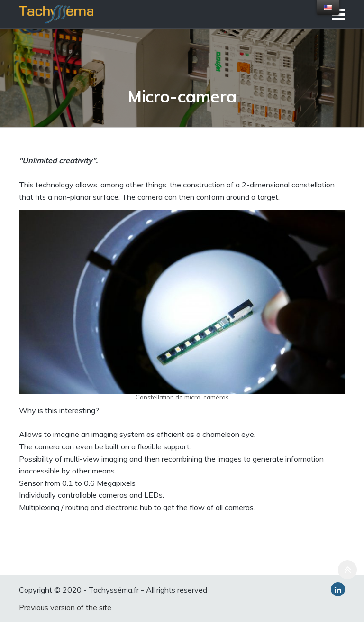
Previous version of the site (65, 607)
